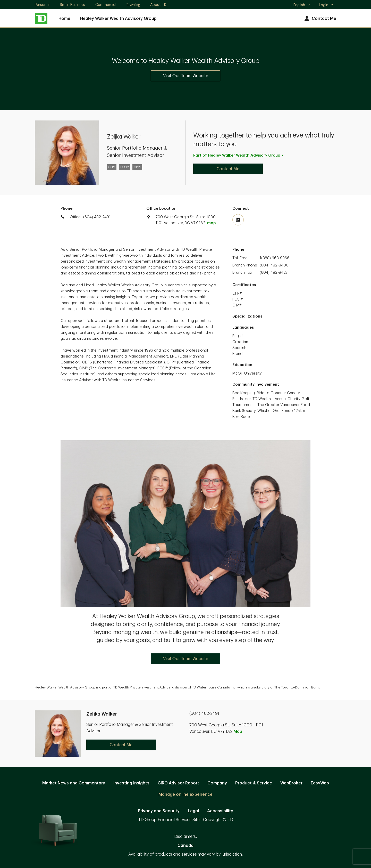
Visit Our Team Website (186, 76)
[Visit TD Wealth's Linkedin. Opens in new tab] (238, 220)
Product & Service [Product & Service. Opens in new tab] (254, 783)
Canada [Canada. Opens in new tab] (185, 846)
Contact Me (320, 19)
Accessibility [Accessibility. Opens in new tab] (220, 811)
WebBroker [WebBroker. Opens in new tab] (291, 783)
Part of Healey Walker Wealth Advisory (239, 155)
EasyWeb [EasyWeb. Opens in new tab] (320, 783)
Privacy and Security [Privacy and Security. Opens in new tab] (159, 811)
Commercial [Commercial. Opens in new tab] (106, 5)
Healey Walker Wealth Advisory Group (118, 19)
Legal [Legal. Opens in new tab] (193, 811)
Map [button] (238, 732)
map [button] (211, 223)
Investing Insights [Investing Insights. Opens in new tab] (131, 783)
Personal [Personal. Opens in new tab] (42, 5)
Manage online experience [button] (185, 794)
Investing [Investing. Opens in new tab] (133, 5)
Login (326, 5)
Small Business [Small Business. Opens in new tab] (72, 5)
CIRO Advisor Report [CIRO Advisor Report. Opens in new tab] (178, 783)
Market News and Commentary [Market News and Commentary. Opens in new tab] (74, 783)
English (302, 5)
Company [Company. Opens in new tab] (217, 783)
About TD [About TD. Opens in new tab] (158, 5)
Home (64, 19)
